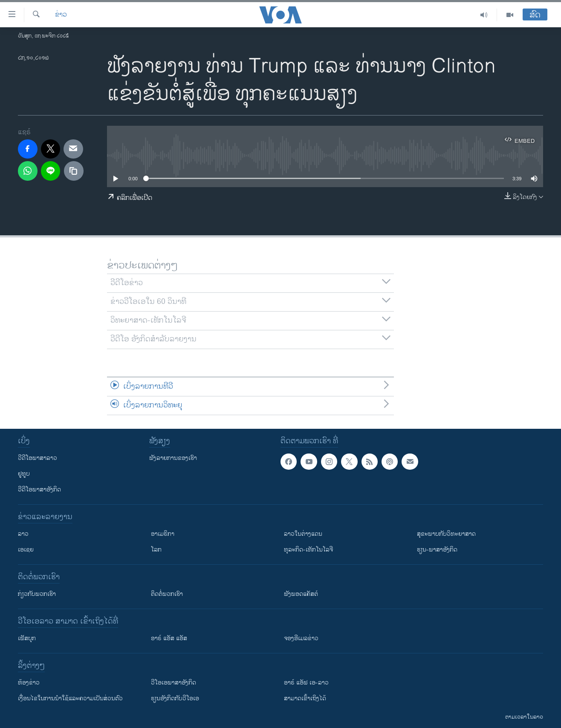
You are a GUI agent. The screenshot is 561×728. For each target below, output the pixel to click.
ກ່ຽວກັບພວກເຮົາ (37, 594)
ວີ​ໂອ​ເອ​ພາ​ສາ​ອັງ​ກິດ (174, 683)
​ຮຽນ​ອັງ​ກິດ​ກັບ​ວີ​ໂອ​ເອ (175, 698)
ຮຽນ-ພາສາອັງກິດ (437, 550)
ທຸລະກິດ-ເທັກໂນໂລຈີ (308, 550)
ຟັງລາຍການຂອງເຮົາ (173, 458)
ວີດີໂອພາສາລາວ (38, 458)
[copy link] (74, 171)
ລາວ (23, 534)
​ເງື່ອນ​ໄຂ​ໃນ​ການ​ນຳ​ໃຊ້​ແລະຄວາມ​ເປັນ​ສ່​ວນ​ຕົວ (70, 698)
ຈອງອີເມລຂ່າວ (301, 638)
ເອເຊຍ (26, 550)
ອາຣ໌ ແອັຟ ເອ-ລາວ (306, 683)
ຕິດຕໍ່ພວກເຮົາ (167, 594)
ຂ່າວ (61, 15)
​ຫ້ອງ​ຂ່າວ (29, 683)
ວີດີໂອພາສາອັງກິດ (39, 490)
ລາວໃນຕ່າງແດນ (303, 534)
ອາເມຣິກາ (163, 534)
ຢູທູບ (24, 474)
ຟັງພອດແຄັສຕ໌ (301, 594)
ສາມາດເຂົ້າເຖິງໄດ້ (305, 698)
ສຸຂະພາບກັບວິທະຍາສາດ (446, 534)
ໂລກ (156, 550)
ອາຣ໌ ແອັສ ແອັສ (169, 638)
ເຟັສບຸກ (27, 638)
